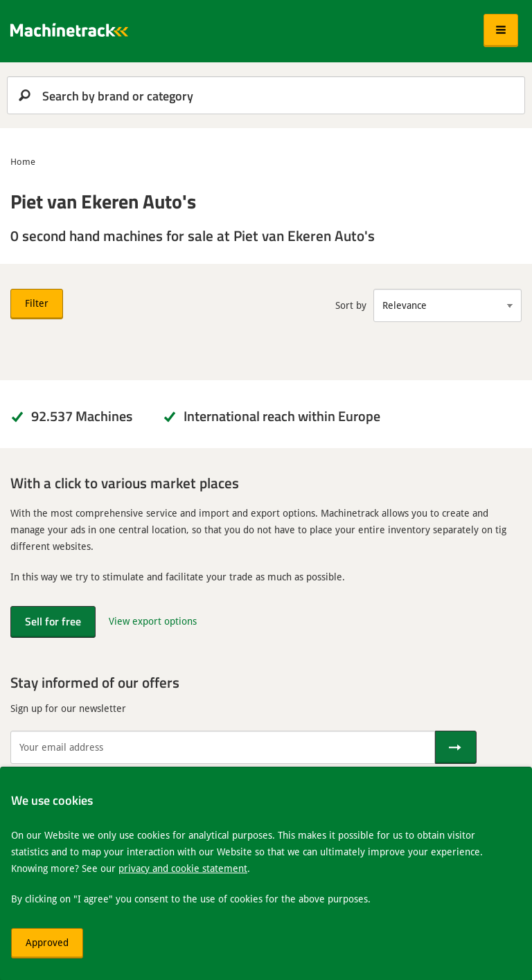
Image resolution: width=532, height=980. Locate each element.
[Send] (456, 747)
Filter (37, 303)
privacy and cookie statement (183, 868)
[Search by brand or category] (266, 95)
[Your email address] (223, 747)
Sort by (351, 305)
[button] (501, 30)
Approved (47, 942)
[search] (266, 95)
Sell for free (53, 621)
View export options (153, 621)
